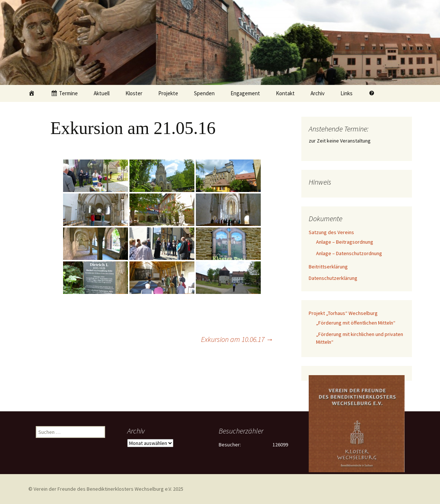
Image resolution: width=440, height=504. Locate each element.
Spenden (204, 93)
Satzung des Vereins (331, 232)
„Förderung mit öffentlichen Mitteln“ (356, 323)
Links (347, 93)
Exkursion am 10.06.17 (237, 339)
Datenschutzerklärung (333, 278)
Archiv (318, 93)
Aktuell (102, 93)
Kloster (134, 93)
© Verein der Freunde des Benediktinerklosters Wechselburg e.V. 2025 (106, 489)
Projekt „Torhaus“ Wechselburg (343, 313)
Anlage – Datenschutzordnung (349, 253)
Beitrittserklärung (328, 267)
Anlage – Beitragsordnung (345, 242)
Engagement (245, 93)
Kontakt (285, 93)
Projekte (168, 93)
